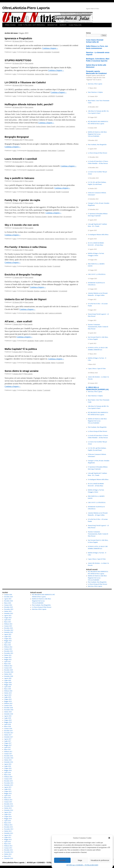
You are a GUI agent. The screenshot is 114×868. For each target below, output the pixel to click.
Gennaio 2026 (8, 595)
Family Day (37, 96)
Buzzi (29, 363)
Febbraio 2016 (8, 777)
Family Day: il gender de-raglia (22, 200)
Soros (34, 390)
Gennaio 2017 (8, 754)
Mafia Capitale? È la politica (21, 349)
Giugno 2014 (8, 816)
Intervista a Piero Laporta (95, 84)
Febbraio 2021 (8, 666)
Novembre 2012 (9, 852)
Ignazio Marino (36, 363)
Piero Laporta (29, 41)
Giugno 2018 (8, 720)
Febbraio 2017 (8, 752)
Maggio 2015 (8, 793)
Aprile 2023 (8, 620)
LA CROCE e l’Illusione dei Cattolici (25, 82)
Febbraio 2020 (8, 691)
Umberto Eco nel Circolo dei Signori (26, 299)
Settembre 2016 (9, 762)
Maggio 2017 (8, 745)
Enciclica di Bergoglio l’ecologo (23, 275)
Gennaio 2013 (8, 848)
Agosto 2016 (8, 764)
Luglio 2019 (8, 697)
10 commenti (68, 217)
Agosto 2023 (8, 616)
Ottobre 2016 (8, 760)
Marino (53, 363)
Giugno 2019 (8, 699)
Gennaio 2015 (8, 802)
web (46, 313)
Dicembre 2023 (8, 607)
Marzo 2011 (8, 856)
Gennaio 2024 (8, 605)
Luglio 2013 (8, 837)
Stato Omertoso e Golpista (95, 92)
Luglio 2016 (8, 766)
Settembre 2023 (9, 613)
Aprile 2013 (8, 842)
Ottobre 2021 (8, 655)
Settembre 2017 (9, 737)
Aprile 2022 (8, 643)
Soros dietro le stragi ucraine (22, 371)
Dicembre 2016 (8, 756)
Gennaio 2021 (8, 668)
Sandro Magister (53, 291)
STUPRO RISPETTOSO (18, 60)
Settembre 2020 (9, 676)
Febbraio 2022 (8, 647)
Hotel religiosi (52, 151)
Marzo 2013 (8, 844)
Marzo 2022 (8, 645)
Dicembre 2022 (8, 628)
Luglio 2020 (8, 680)
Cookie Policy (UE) (75, 25)
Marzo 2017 (8, 749)
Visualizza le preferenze (100, 860)
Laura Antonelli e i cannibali (21, 159)
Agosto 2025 (8, 599)
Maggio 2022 (8, 641)
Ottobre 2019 (8, 693)
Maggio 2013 (8, 840)
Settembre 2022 (9, 632)
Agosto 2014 (8, 812)
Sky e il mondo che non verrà (22, 225)
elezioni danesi (50, 239)
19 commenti (49, 341)
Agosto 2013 (8, 835)
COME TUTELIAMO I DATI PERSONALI (32, 25)
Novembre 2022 (9, 630)
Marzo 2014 (8, 823)
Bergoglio (30, 96)
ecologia (34, 52)
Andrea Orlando (41, 127)
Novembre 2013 (9, 829)
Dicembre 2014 (8, 804)
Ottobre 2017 (8, 735)
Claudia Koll (31, 170)
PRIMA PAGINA (10, 25)
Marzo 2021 (8, 664)
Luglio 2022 (8, 636)
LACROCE (51, 96)
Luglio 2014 (8, 814)
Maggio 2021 (8, 659)
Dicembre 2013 (8, 827)
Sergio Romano (60, 239)
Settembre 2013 (9, 833)
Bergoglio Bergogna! (17, 137)
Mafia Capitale (46, 363)
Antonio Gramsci (32, 239)
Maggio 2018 (8, 722)
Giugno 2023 (8, 618)
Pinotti (37, 341)
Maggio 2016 (8, 770)
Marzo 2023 (8, 622)
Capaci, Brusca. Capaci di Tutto (97, 369)
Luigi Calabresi (70, 127)
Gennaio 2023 (8, 626)
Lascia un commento (22, 129)
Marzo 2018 (8, 726)
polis (14, 52)
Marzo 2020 (8, 689)
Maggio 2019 (8, 701)
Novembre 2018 (9, 710)
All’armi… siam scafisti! (18, 321)
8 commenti (65, 192)
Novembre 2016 (9, 758)
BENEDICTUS (52, 25)
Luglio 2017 (8, 741)
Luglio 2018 (8, 718)
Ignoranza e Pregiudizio (18, 38)
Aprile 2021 (8, 662)
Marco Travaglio (10, 129)
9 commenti (54, 74)
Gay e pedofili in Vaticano (19, 178)
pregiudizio (48, 52)
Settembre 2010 (9, 858)
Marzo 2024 (8, 603)
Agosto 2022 (8, 634)
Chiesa (36, 192)
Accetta (62, 860)
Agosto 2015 (8, 787)
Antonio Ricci (31, 313)
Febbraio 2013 (8, 846)
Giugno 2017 (8, 743)
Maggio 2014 (8, 819)
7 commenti (61, 151)
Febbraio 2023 (8, 624)
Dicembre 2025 (8, 597)
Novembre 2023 (9, 609)
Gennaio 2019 (8, 706)
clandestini (44, 151)
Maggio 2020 (8, 685)
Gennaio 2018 (8, 729)
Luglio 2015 (8, 789)
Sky (67, 239)
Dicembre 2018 (8, 708)
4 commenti (50, 170)
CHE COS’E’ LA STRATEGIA (97, 274)
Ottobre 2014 (8, 808)
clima (29, 52)
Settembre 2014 (9, 810)
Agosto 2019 (8, 695)
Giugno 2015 (8, 791)
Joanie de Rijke (40, 74)
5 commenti (57, 266)
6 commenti (56, 52)
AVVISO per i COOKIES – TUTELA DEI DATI (82, 865)
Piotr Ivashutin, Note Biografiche (97, 145)
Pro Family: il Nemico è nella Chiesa (26, 247)
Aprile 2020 (8, 687)
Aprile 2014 (8, 821)
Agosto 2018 (8, 716)
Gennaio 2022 (8, 649)
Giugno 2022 (8, 639)
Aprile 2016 (8, 773)
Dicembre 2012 (8, 850)
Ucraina (39, 390)
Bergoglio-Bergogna (34, 151)
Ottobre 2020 (8, 674)
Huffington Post (58, 217)
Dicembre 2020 (8, 670)
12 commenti (63, 291)
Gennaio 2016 (8, 779)
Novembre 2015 (9, 783)
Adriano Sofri (31, 127)
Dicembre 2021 (8, 651)
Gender (44, 192)
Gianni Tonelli (51, 127)
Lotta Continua (60, 127)
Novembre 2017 (9, 733)
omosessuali (51, 192)
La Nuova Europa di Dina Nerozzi (98, 153)
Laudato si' (44, 291)
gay (40, 192)
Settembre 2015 (9, 785)
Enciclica (37, 291)
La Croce (44, 96)
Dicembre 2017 (8, 731)
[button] (109, 838)
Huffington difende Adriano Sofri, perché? (29, 104)
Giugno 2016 (8, 768)
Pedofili (58, 192)
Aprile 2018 (8, 724)
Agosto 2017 (8, 739)
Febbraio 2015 (8, 800)
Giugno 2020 (8, 683)
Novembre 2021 (9, 653)
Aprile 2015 (8, 796)
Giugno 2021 (8, 657)
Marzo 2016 (8, 775)
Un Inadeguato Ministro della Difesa (98, 235)
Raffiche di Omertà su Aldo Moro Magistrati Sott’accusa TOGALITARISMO (97, 134)
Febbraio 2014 (8, 825)
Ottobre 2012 (8, 854)
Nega (80, 860)
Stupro (47, 74)
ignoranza (40, 52)
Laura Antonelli (40, 170)
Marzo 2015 (8, 798)
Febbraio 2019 (8, 703)
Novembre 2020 (9, 672)
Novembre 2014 (9, 806)
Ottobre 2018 (8, 712)
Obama (30, 390)
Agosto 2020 (8, 678)
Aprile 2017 (8, 747)
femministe (31, 74)
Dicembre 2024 (8, 601)
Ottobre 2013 (8, 831)
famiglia (36, 266)
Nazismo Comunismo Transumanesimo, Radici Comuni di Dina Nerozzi (98, 327)
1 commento (73, 239)
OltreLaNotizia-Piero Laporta (26, 8)
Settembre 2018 (9, 714)
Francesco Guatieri (41, 217)
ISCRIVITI (63, 25)
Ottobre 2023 (8, 611)
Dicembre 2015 (8, 781)
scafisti (41, 341)
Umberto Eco (40, 313)
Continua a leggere (50, 48)
